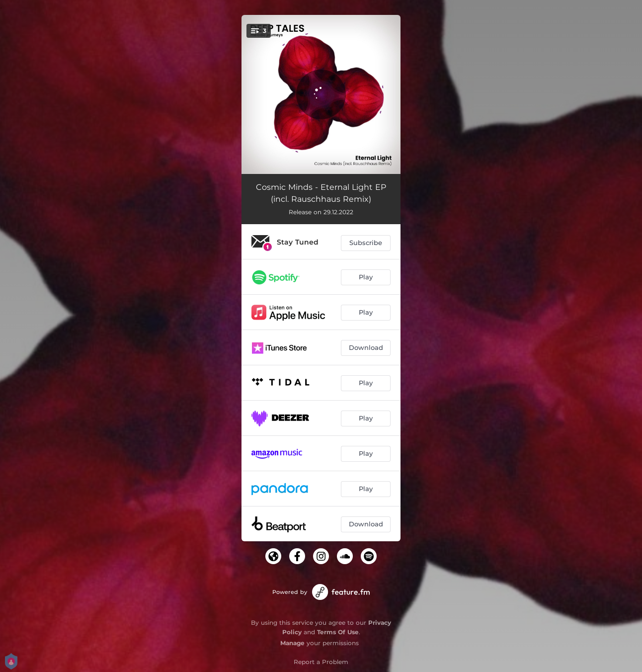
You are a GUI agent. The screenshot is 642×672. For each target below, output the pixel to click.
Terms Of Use (338, 632)
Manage (292, 643)
